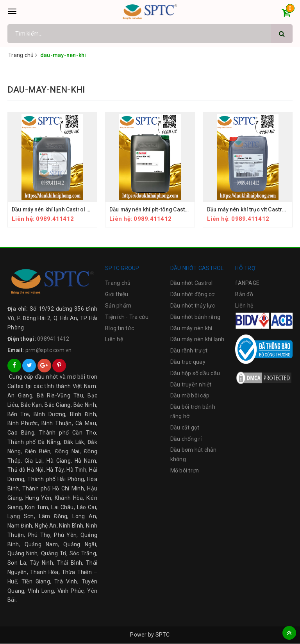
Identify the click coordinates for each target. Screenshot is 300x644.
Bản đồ (244, 295)
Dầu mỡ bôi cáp (190, 396)
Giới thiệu (117, 295)
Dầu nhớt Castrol (192, 283)
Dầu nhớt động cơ (193, 295)
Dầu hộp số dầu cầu (195, 373)
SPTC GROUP (122, 268)
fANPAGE (247, 283)
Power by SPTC (150, 635)
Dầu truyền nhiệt (191, 385)
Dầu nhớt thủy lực (193, 306)
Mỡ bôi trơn (185, 471)
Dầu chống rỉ (186, 439)
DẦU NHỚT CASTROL (197, 268)
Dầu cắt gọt (185, 428)
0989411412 (53, 339)
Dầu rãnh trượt (189, 351)
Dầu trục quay (188, 362)
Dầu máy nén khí (191, 328)
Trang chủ (118, 283)
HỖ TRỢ (245, 268)
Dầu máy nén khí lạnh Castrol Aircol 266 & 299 (71, 209)
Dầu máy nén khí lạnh (197, 340)
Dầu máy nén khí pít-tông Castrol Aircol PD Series (173, 209)
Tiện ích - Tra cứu (127, 317)
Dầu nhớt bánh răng (196, 317)
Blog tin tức (120, 328)
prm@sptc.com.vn (49, 350)
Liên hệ (114, 340)
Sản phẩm (118, 306)
